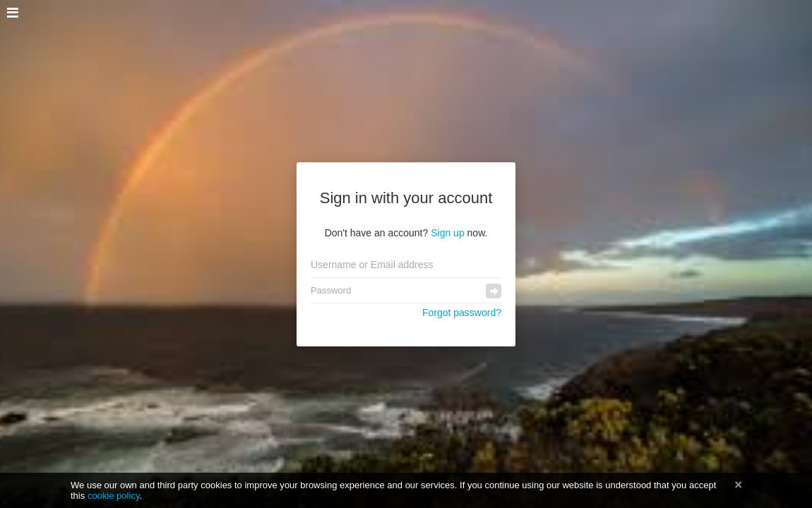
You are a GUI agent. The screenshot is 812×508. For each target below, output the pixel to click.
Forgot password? (462, 313)
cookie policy (114, 496)
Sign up (447, 233)
